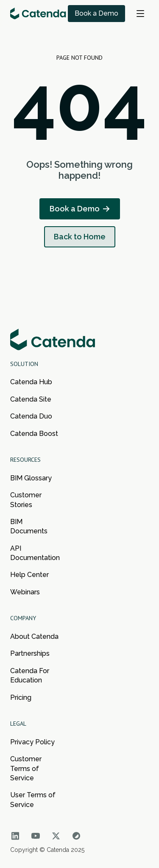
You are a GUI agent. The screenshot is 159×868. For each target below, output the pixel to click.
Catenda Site (31, 399)
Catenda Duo (31, 416)
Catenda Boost (34, 434)
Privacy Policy (32, 742)
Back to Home (80, 237)
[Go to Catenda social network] (15, 836)
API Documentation (35, 553)
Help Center (29, 575)
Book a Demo (96, 13)
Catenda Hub (31, 382)
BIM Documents (29, 526)
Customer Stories (26, 500)
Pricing (21, 697)
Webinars (25, 592)
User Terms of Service (33, 800)
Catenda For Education (30, 675)
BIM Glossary (31, 478)
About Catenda (34, 636)
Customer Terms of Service (26, 768)
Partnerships (30, 653)
